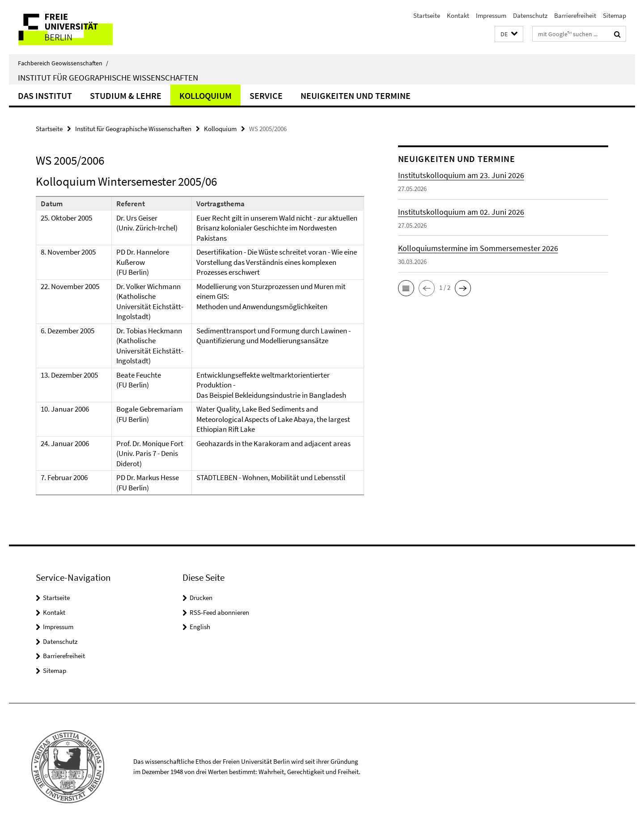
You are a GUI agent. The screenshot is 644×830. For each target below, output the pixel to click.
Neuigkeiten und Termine (356, 96)
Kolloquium (205, 96)
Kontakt (458, 15)
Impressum (491, 15)
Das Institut (45, 96)
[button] (509, 34)
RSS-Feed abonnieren (219, 612)
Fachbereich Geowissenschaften (63, 63)
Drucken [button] (201, 598)
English (200, 627)
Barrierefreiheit (575, 15)
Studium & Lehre (126, 96)
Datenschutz (530, 15)
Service (266, 96)
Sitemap (614, 15)
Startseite (427, 15)
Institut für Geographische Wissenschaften (108, 77)
